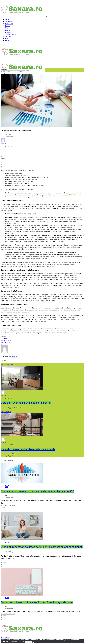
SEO (7, 487)
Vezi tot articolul (8, 506)
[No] (33, 642)
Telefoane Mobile (11, 34)
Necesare (8, 28)
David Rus (4, 144)
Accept (29, 642)
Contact (8, 41)
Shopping (8, 32)
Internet (8, 26)
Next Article (6, 412)
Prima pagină (4, 73)
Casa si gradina (16, 407)
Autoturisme (9, 22)
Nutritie (8, 30)
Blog (7, 39)
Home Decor (9, 24)
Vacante (8, 36)
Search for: (4, 69)
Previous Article (7, 365)
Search (21, 71)
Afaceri (8, 20)
